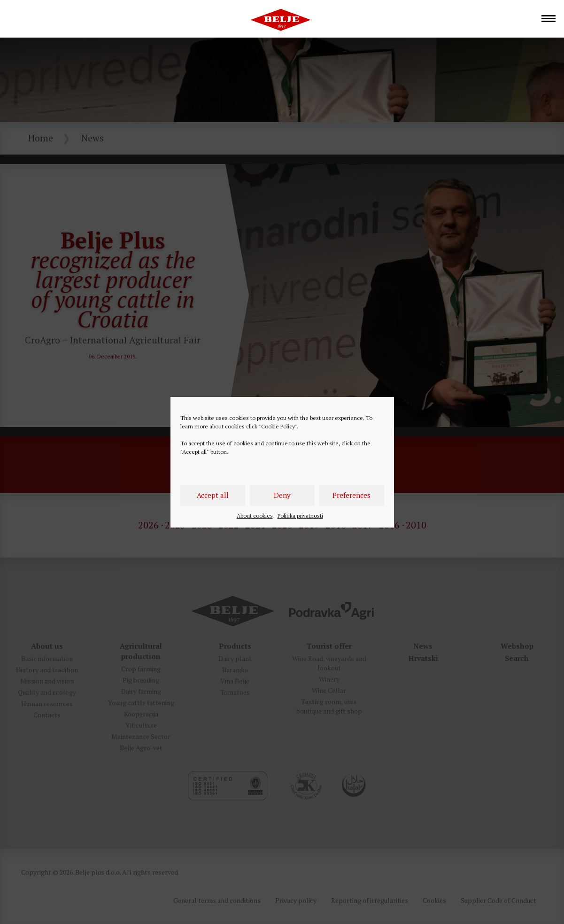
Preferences (352, 495)
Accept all (213, 495)
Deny (282, 495)
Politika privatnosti (300, 516)
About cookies (255, 516)
